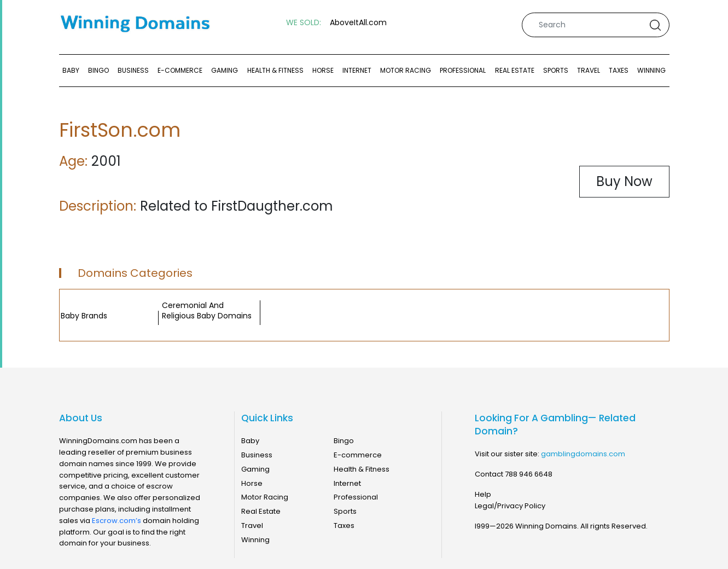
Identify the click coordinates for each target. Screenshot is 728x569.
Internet (357, 70)
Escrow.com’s (117, 521)
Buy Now (624, 181)
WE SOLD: (304, 23)
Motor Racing (406, 70)
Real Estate (515, 70)
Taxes (619, 70)
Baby (71, 70)
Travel (589, 70)
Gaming (225, 70)
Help (483, 494)
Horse (323, 70)
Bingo (98, 70)
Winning (651, 70)
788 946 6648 (529, 474)
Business (133, 70)
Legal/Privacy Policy (510, 506)
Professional (463, 70)
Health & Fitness (275, 70)
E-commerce (180, 70)
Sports (556, 70)
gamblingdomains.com (583, 454)
